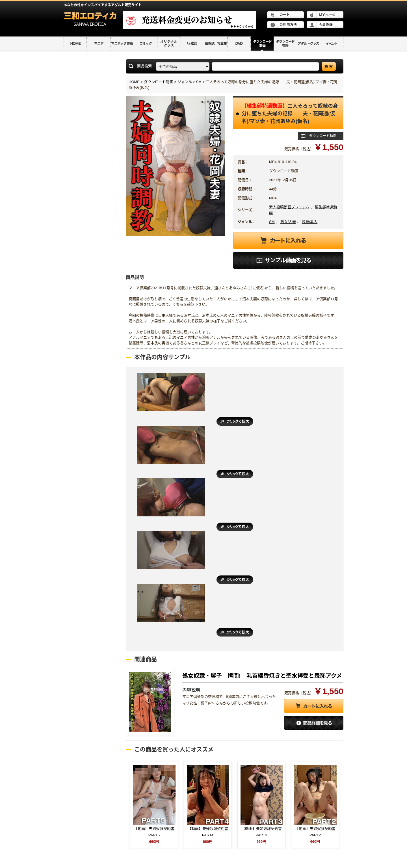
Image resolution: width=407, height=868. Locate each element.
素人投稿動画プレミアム (289, 207)
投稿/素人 (310, 222)
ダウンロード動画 (159, 82)
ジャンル (185, 82)
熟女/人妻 (288, 222)
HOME (134, 82)
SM (199, 82)
